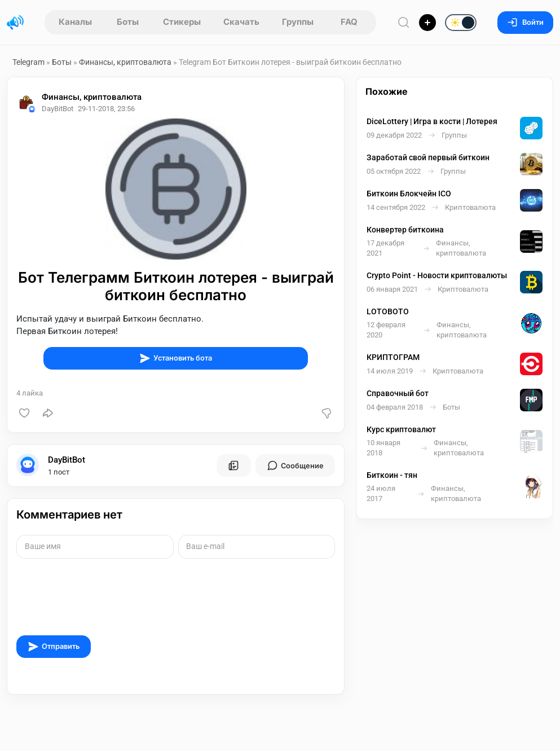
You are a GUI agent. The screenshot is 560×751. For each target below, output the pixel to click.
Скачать (241, 22)
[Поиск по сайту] (404, 22)
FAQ (349, 22)
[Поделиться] (48, 413)
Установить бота (176, 358)
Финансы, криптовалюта (126, 62)
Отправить (54, 647)
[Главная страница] (15, 23)
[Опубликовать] (427, 23)
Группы (298, 22)
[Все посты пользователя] (233, 465)
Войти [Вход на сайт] (525, 22)
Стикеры (182, 22)
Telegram (28, 62)
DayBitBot (67, 460)
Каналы (75, 22)
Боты (128, 22)
